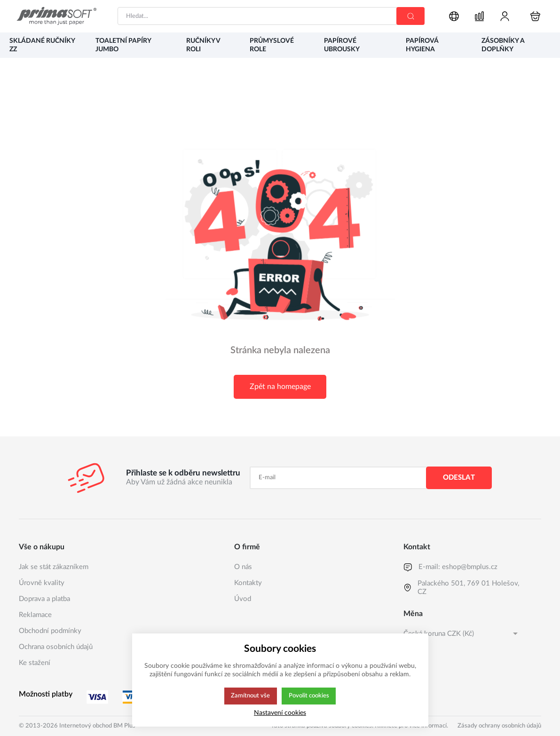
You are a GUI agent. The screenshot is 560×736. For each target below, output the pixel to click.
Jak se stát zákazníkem (54, 567)
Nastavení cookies (280, 713)
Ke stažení (35, 663)
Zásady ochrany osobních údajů (499, 726)
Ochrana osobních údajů (56, 647)
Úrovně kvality (42, 583)
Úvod (243, 599)
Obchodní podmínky (50, 631)
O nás (243, 567)
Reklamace (35, 615)
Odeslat (459, 478)
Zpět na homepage (280, 387)
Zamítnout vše (250, 696)
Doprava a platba (44, 599)
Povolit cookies (309, 696)
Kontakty (248, 583)
